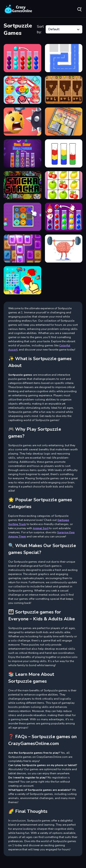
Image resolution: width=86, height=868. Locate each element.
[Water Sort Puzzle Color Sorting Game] (64, 153)
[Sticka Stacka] (22, 185)
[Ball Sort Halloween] (22, 153)
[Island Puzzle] (22, 90)
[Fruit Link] (64, 185)
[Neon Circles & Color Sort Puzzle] (22, 217)
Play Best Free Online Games (18, 9)
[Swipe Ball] (22, 122)
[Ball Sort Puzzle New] (22, 58)
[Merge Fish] (22, 280)
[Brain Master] (64, 249)
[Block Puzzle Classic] (64, 90)
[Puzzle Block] (22, 249)
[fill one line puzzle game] (64, 58)
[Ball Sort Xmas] (64, 217)
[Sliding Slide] (64, 122)
